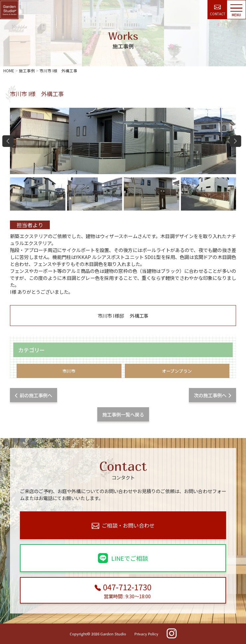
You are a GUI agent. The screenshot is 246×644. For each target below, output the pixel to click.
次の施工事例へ (212, 395)
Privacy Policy (146, 634)
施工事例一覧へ (123, 414)
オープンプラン (177, 371)
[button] (236, 141)
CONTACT (218, 10)
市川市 (69, 371)
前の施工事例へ (34, 395)
